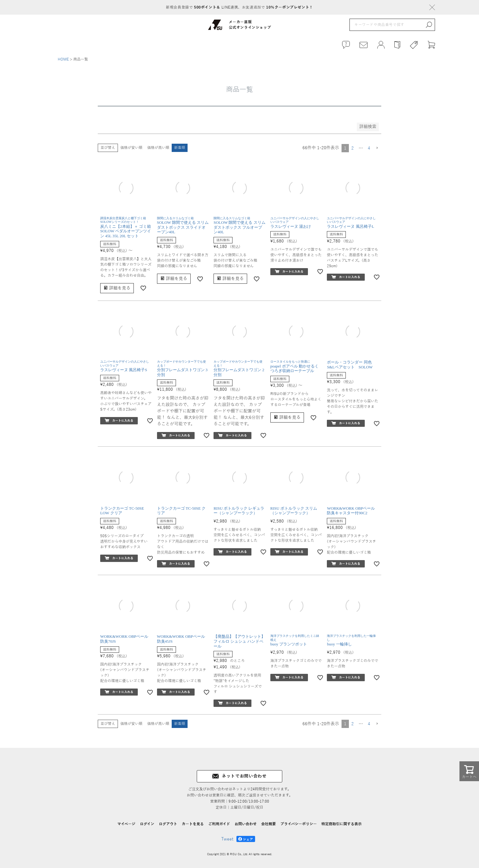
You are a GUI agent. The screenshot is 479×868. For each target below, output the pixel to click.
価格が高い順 (158, 148)
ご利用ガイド (219, 824)
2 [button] (353, 148)
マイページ (126, 824)
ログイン (147, 824)
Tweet (227, 839)
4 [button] (369, 148)
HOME (63, 59)
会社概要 (269, 824)
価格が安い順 (131, 148)
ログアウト (168, 824)
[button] (377, 148)
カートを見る (193, 824)
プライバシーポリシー (299, 824)
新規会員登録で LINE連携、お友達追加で (239, 7)
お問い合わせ (246, 824)
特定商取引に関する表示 (342, 824)
